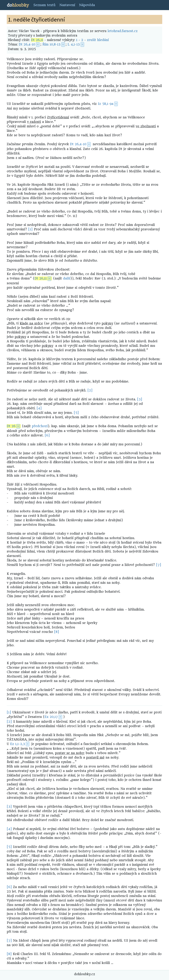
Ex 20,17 (51, 717)
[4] (39, 408)
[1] (30, 229)
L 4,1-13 (74, 44)
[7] (159, 565)
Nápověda (87, 5)
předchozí (40, 426)
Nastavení (67, 5)
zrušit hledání (98, 40)
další (67, 278)
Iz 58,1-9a (106, 104)
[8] (57, 632)
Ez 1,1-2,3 (18, 744)
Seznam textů (44, 5)
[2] (90, 390)
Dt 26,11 (37, 40)
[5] (76, 413)
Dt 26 (11, 426)
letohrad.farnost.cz (123, 31)
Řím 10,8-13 (51, 44)
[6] (47, 435)
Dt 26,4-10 (27, 44)
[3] (140, 399)
